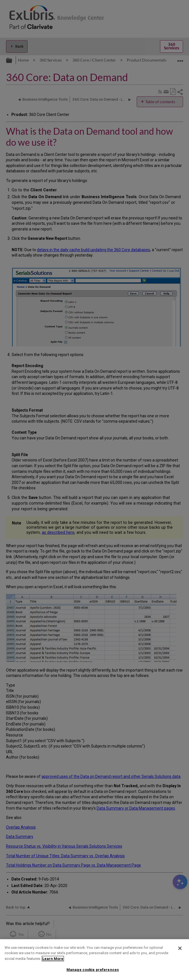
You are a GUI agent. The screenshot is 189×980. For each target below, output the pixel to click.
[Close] (180, 948)
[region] (94, 960)
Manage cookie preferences (93, 970)
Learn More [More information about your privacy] (53, 959)
